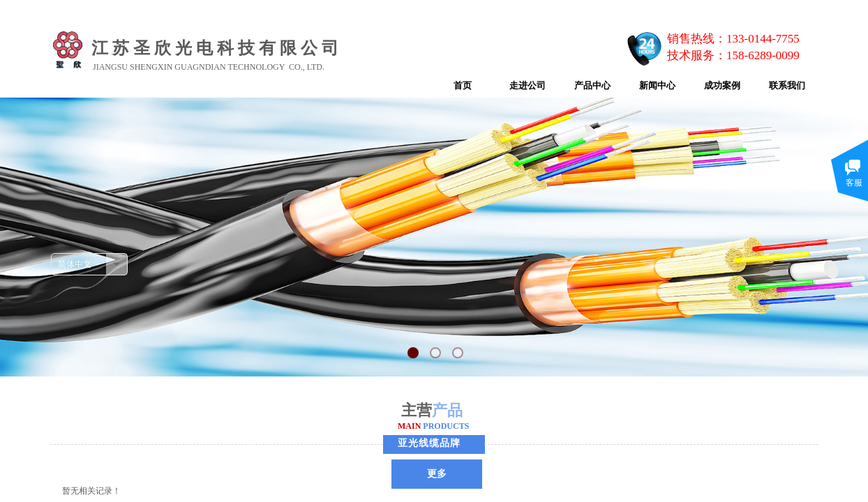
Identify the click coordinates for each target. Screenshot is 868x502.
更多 (437, 474)
